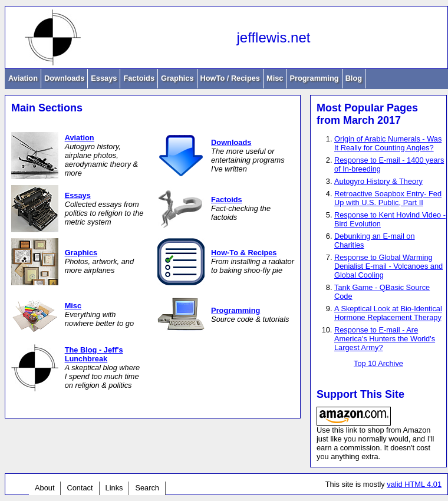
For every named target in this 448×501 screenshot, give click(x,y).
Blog (354, 78)
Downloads (64, 78)
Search (147, 488)
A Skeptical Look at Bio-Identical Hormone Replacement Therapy (388, 313)
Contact (80, 488)
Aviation (23, 78)
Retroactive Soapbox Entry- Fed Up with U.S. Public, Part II (388, 198)
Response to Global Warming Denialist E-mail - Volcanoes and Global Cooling (388, 266)
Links (114, 488)
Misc (275, 78)
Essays (104, 78)
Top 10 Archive (378, 363)
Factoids (139, 78)
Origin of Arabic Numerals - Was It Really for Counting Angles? (388, 143)
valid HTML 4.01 (414, 484)
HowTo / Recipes (230, 78)
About (45, 488)
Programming (314, 78)
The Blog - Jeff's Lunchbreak (94, 354)
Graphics (177, 78)
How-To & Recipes (244, 253)
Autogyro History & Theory (378, 181)
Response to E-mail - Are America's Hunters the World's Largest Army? (385, 339)
